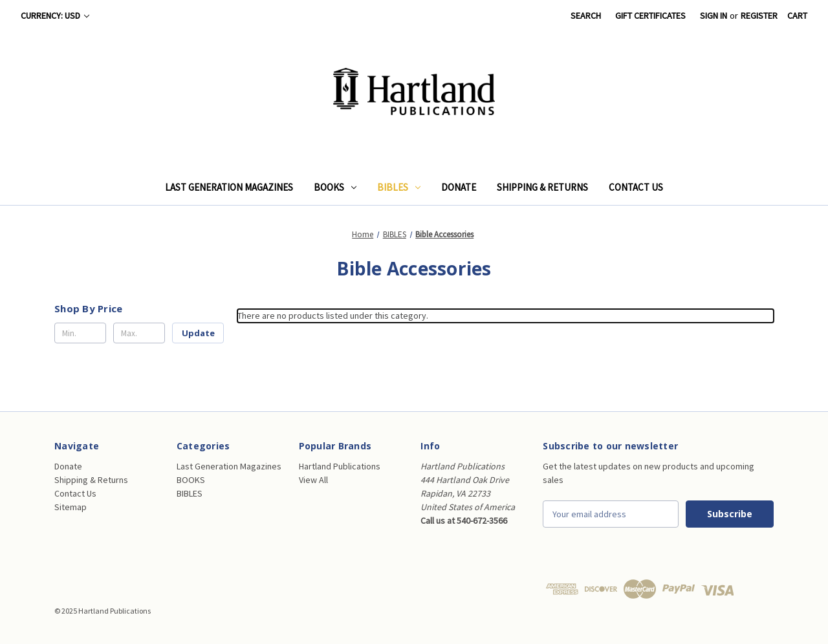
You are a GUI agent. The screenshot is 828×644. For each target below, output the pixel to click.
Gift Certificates (650, 16)
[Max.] (139, 333)
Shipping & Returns (542, 187)
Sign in (714, 16)
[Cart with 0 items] (797, 16)
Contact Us (636, 187)
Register (759, 16)
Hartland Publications (340, 466)
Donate (459, 187)
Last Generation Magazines (229, 187)
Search (586, 16)
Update (198, 333)
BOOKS (335, 187)
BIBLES (399, 187)
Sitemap (71, 507)
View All (313, 480)
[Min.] (80, 333)
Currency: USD (55, 16)
